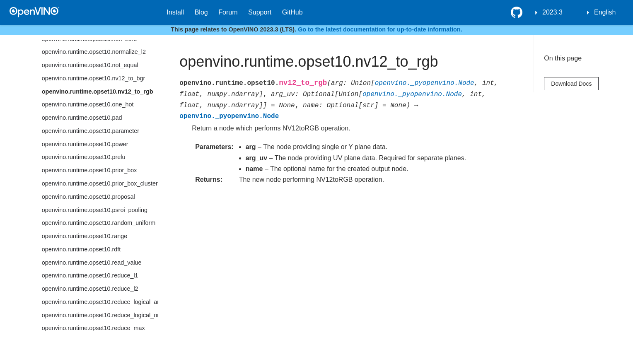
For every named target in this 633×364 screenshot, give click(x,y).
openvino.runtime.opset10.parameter (91, 131)
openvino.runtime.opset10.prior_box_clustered (100, 183)
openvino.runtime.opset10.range (85, 236)
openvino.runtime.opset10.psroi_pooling (95, 210)
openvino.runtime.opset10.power (85, 144)
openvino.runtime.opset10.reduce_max (93, 328)
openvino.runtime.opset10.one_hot (88, 104)
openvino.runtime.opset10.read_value (92, 263)
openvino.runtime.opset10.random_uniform (99, 223)
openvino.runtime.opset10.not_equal (90, 65)
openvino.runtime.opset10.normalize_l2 (94, 52)
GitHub (292, 12)
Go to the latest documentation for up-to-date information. (380, 29)
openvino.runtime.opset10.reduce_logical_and (100, 302)
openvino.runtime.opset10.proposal (88, 197)
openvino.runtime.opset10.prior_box (89, 170)
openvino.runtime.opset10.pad (82, 118)
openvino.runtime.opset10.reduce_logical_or (100, 315)
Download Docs (571, 84)
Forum (228, 12)
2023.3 (552, 12)
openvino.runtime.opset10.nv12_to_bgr (94, 78)
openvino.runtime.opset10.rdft (81, 249)
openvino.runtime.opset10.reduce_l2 (90, 289)
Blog (201, 12)
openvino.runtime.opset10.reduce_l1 (90, 275)
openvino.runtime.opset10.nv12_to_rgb (98, 92)
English (605, 12)
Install (175, 12)
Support (260, 12)
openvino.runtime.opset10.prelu (84, 157)
